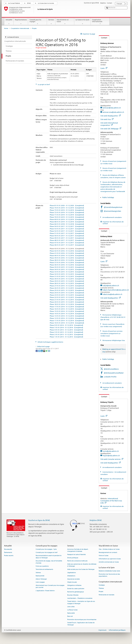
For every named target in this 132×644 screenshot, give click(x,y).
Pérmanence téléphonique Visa (113, 340)
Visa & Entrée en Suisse (65, 22)
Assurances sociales (73, 579)
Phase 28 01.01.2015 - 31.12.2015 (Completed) (67, 283)
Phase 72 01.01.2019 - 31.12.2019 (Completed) (67, 212)
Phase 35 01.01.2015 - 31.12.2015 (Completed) (67, 267)
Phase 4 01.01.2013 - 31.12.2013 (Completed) (66, 330)
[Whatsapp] (47, 351)
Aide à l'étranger (41, 579)
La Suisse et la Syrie (82, 22)
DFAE (29, 3)
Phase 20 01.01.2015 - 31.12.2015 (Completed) (67, 302)
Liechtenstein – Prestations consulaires (80, 598)
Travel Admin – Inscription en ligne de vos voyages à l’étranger (81, 603)
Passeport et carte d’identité (76, 555)
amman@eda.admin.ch (112, 108)
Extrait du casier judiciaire (76, 589)
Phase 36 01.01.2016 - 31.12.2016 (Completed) (67, 265)
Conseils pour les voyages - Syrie (46, 549)
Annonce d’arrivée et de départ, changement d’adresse (78, 550)
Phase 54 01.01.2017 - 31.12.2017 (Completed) (67, 226)
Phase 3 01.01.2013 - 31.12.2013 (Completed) (66, 332)
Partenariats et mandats (106, 595)
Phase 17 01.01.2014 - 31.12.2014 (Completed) (67, 307)
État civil (70, 616)
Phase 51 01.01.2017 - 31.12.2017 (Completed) (67, 233)
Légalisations (72, 573)
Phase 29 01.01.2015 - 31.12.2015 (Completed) (67, 281)
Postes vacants (9, 556)
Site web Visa (107, 119)
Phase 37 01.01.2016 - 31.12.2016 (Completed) (67, 262)
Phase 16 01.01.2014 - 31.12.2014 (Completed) (67, 309)
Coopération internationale (100, 22)
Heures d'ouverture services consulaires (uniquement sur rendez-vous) (111, 333)
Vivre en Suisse (104, 556)
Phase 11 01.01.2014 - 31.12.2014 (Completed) (67, 321)
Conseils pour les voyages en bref (47, 552)
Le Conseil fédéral (14, 3)
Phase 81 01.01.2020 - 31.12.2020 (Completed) (67, 205)
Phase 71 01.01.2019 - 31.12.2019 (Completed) (67, 215)
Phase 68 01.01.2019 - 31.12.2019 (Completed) (67, 222)
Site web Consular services (112, 459)
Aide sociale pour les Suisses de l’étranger (81, 569)
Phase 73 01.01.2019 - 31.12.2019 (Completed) (67, 210)
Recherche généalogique (76, 592)
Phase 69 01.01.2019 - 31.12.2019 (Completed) (67, 219)
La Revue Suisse (72, 610)
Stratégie (102, 585)
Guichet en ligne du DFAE (39, 520)
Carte (104, 68)
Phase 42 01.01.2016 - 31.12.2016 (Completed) (67, 251)
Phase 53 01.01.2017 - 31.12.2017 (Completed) (67, 229)
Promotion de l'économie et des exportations (109, 575)
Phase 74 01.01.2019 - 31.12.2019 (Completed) (67, 208)
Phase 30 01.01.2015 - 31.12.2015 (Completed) (67, 279)
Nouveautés (8, 549)
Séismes (38, 573)
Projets (101, 592)
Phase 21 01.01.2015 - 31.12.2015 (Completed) (67, 300)
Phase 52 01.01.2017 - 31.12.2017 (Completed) (67, 231)
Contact (103, 38)
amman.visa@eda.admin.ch (113, 112)
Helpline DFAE (96, 520)
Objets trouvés (72, 582)
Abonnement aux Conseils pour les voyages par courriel (50, 587)
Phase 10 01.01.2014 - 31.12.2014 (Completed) (67, 323)
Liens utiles (71, 607)
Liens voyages (40, 582)
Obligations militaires (74, 585)
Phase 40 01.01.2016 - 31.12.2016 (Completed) (67, 255)
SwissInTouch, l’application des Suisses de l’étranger (81, 624)
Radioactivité (40, 576)
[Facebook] (37, 351)
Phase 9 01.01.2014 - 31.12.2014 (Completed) (66, 325)
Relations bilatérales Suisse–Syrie (109, 571)
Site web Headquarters (111, 116)
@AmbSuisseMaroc (111, 369)
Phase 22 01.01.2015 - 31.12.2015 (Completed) (67, 297)
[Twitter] (39, 351)
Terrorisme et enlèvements (44, 569)
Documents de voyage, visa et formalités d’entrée (49, 562)
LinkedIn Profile (110, 377)
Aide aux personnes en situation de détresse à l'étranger (82, 565)
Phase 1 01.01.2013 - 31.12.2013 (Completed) (66, 337)
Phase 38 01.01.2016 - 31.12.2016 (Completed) (67, 260)
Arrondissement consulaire (112, 217)
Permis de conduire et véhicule (77, 561)
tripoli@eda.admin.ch (111, 456)
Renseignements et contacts (108, 552)
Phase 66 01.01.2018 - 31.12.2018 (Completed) (67, 224)
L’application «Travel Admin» (45, 591)
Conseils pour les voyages (38, 22)
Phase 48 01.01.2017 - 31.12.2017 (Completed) (67, 240)
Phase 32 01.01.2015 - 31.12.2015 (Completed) (67, 274)
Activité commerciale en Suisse (109, 562)
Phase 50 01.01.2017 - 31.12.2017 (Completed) (67, 236)
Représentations (21, 22)
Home (6, 28)
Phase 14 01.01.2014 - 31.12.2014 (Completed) (67, 314)
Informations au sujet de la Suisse (110, 559)
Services (51, 22)
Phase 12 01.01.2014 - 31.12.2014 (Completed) (67, 318)
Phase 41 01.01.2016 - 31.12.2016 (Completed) (67, 253)
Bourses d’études (73, 595)
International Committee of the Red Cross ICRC (111, 501)
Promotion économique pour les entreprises (82, 620)
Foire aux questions (42, 566)
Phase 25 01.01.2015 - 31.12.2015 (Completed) (67, 290)
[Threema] (44, 351)
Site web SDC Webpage (111, 129)
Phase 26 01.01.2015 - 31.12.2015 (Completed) (67, 288)
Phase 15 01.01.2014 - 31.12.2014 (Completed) (67, 311)
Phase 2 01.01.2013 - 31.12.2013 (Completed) (66, 334)
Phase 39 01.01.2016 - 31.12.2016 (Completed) (67, 258)
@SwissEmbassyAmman (113, 207)
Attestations (71, 576)
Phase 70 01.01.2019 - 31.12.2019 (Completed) (67, 217)
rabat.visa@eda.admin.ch (112, 294)
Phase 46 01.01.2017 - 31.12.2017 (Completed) (67, 245)
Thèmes (101, 588)
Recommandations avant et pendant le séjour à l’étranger (49, 557)
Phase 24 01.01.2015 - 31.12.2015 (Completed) (67, 293)
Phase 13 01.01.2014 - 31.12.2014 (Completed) (67, 316)
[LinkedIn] (42, 351)
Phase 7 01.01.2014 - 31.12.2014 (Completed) (66, 327)
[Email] (49, 351)
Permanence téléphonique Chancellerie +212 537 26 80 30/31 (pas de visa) (113, 317)
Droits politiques (73, 558)
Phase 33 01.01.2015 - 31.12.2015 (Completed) (67, 272)
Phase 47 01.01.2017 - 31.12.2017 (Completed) (67, 243)
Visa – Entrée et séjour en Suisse (109, 549)
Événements (8, 552)
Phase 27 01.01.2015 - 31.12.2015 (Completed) (67, 286)
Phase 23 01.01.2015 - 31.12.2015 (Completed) (67, 295)
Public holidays (108, 197)
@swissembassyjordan (112, 211)
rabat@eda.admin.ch (111, 285)
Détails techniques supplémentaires (50, 342)
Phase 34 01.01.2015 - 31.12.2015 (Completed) (67, 269)
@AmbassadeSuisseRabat (114, 373)
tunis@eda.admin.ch (111, 451)
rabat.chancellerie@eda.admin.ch (116, 290)
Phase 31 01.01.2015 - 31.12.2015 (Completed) (67, 276)
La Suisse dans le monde (46, 3)
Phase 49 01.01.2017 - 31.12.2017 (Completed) (67, 238)
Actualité (9, 22)
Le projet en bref (44, 84)
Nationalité (71, 613)
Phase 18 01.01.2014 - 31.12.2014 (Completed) (67, 304)
